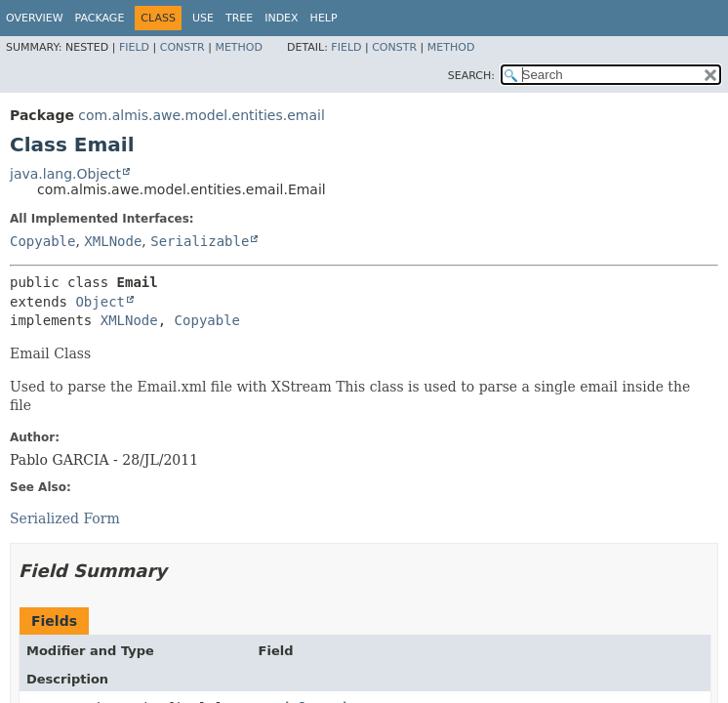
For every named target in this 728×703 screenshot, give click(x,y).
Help (324, 18)
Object (100, 302)
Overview (35, 18)
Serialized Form (65, 518)
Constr (182, 47)
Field (134, 47)
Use (203, 18)
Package (100, 18)
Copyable (42, 241)
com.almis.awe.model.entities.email (201, 115)
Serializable (200, 241)
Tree (239, 18)
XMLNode (113, 241)
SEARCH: (471, 76)
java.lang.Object (65, 174)
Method (239, 47)
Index (281, 18)
